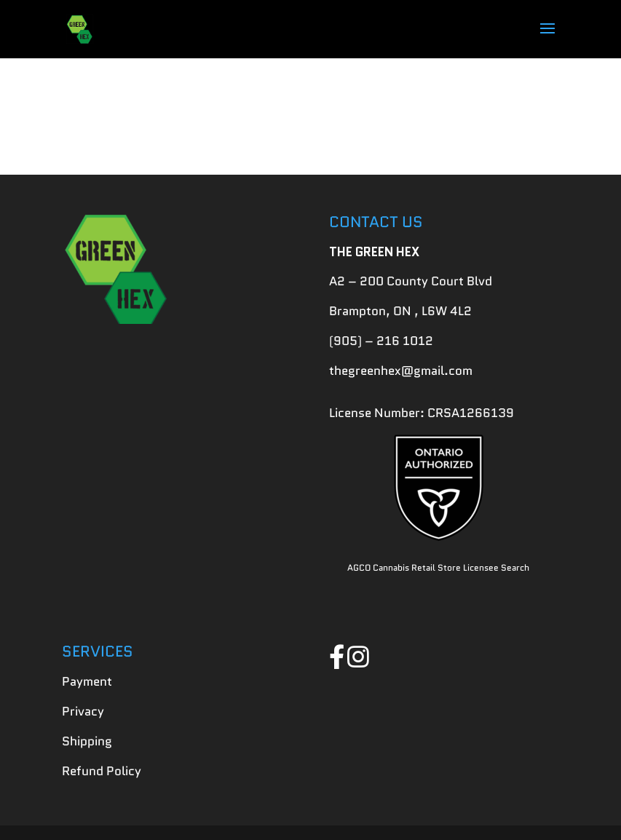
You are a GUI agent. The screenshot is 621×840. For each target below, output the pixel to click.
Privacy (83, 711)
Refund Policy (102, 771)
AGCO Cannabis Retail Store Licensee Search (438, 567)
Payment (87, 681)
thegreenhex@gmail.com (401, 371)
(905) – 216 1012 (381, 341)
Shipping (87, 741)
